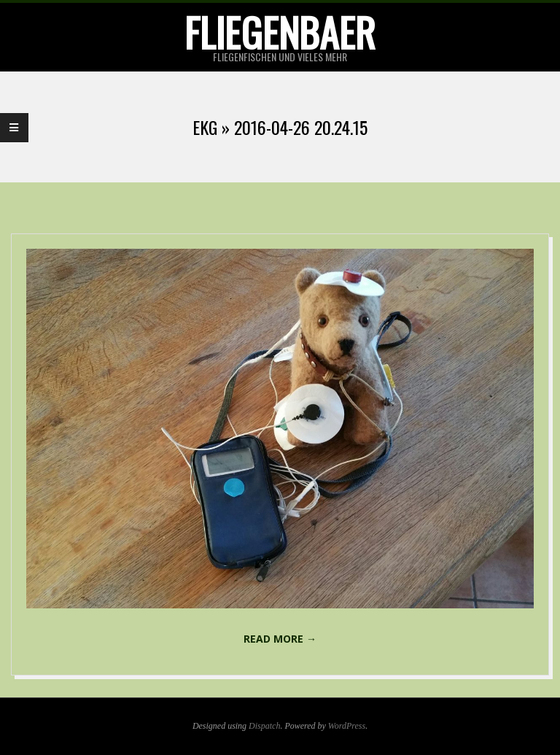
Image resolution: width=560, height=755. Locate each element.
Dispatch (264, 726)
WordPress (347, 726)
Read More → (280, 639)
